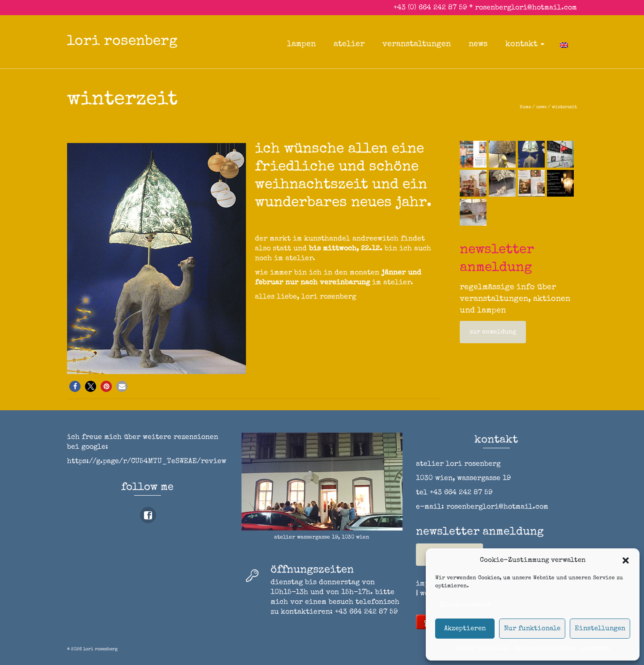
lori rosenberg (122, 42)
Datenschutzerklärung (545, 648)
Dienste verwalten (465, 605)
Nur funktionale (532, 629)
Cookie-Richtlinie (483, 648)
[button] (626, 560)
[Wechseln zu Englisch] (564, 44)
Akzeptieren (465, 629)
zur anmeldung (493, 332)
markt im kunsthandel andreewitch (334, 239)
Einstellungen (600, 629)
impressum (595, 648)
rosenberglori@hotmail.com (526, 8)
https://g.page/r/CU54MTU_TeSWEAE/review (147, 462)
